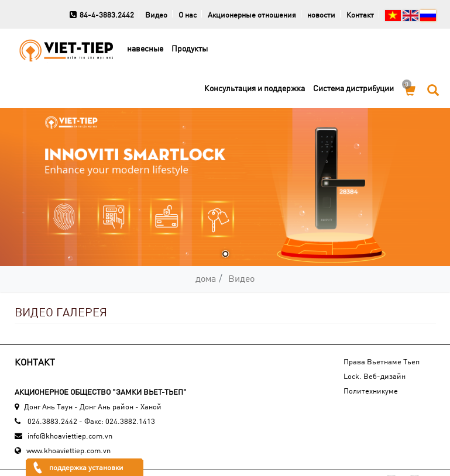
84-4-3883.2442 (102, 15)
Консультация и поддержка (255, 88)
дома (206, 278)
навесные (145, 48)
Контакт (360, 15)
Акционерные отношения (252, 15)
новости (321, 15)
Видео (156, 15)
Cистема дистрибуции (353, 88)
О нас (188, 15)
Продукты (190, 48)
